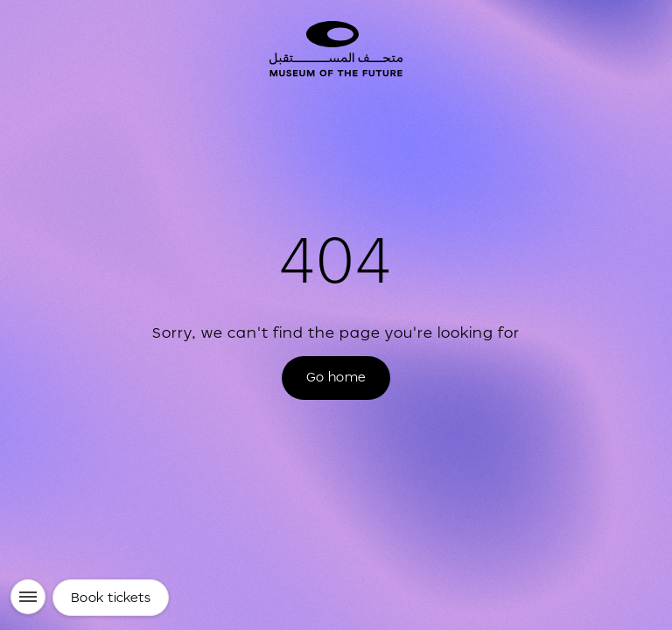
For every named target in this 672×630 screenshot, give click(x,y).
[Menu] (28, 597)
